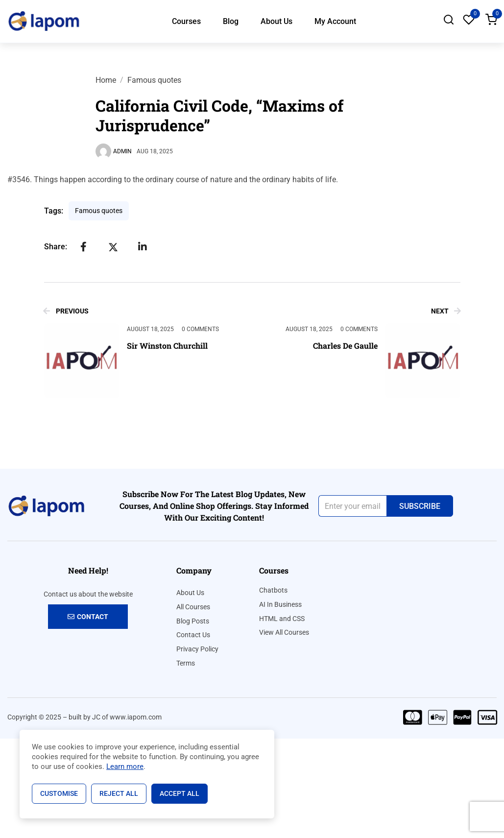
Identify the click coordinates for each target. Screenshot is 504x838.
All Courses (193, 607)
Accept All (180, 793)
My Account (335, 21)
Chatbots (273, 590)
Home (106, 80)
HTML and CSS (282, 619)
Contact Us (193, 635)
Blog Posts (193, 621)
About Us (276, 21)
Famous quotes (154, 80)
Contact (88, 617)
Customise (59, 793)
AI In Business (280, 604)
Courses (186, 21)
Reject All (119, 793)
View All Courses (284, 632)
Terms (186, 663)
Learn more (125, 766)
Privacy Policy (197, 649)
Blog (231, 21)
